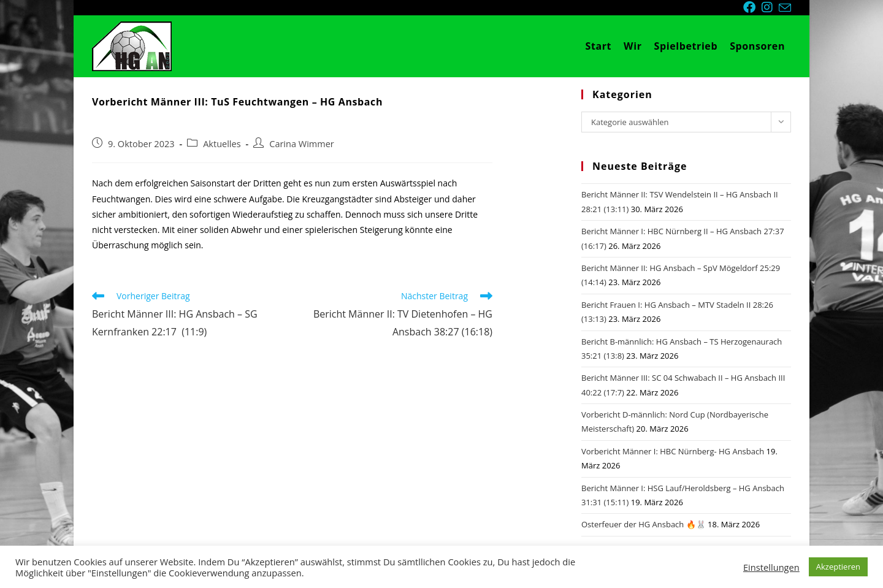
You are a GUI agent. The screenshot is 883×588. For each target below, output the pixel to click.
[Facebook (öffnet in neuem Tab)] (752, 7)
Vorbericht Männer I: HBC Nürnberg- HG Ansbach (673, 451)
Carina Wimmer (301, 144)
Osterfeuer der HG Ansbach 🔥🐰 (644, 524)
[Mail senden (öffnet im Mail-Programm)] (785, 8)
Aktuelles (222, 144)
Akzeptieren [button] (838, 567)
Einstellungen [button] (771, 567)
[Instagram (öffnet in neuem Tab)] (770, 7)
